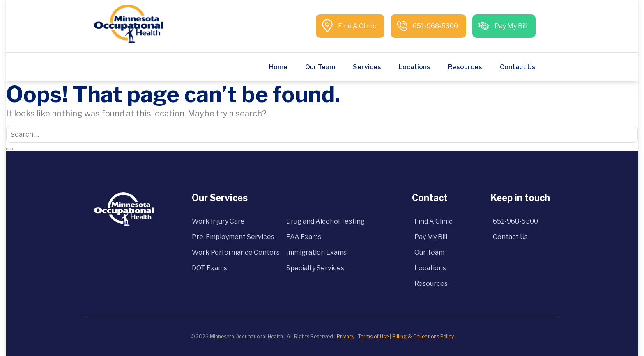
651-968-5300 (435, 26)
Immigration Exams (316, 252)
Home (278, 67)
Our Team (320, 67)
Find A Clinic (356, 26)
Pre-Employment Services (233, 237)
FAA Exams (304, 237)
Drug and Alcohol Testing (325, 221)
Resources (465, 67)
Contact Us (518, 67)
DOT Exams (209, 268)
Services (367, 67)
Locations (415, 67)
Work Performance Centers (236, 252)
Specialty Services (315, 268)
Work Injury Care (218, 221)
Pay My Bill (510, 26)
